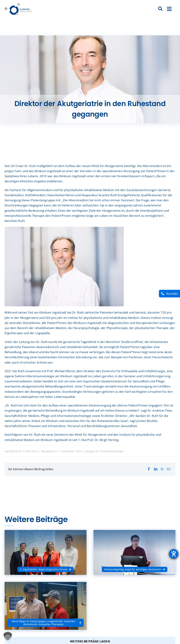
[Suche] (160, 9)
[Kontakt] (169, 294)
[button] (8, 636)
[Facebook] (149, 469)
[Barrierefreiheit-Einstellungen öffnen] (174, 554)
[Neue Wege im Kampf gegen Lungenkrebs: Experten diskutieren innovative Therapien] (46, 623)
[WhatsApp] (162, 469)
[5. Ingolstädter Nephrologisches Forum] (45, 569)
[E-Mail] (169, 469)
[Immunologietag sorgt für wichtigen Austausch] (135, 569)
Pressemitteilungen (112, 451)
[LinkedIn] (156, 469)
